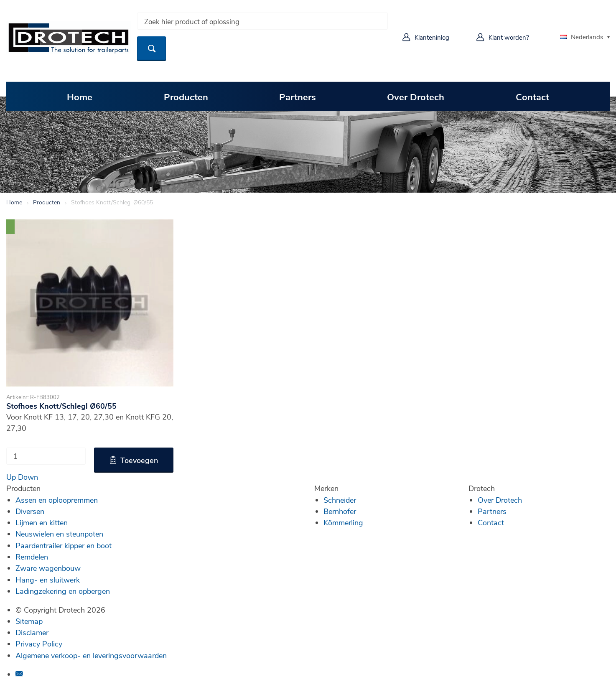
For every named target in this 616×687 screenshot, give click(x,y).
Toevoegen (139, 460)
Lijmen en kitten (42, 522)
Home (80, 97)
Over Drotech (416, 97)
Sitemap (29, 621)
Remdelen (32, 557)
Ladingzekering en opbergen (63, 591)
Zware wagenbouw (48, 568)
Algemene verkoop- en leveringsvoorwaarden (91, 655)
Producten (186, 97)
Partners (298, 97)
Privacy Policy (39, 644)
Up (11, 477)
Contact (532, 97)
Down (28, 477)
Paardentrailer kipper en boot (64, 545)
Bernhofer (340, 511)
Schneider (340, 500)
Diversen (30, 511)
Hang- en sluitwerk (48, 580)
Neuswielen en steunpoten (59, 534)
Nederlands (582, 37)
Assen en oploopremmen (57, 500)
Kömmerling (343, 522)
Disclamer (32, 632)
